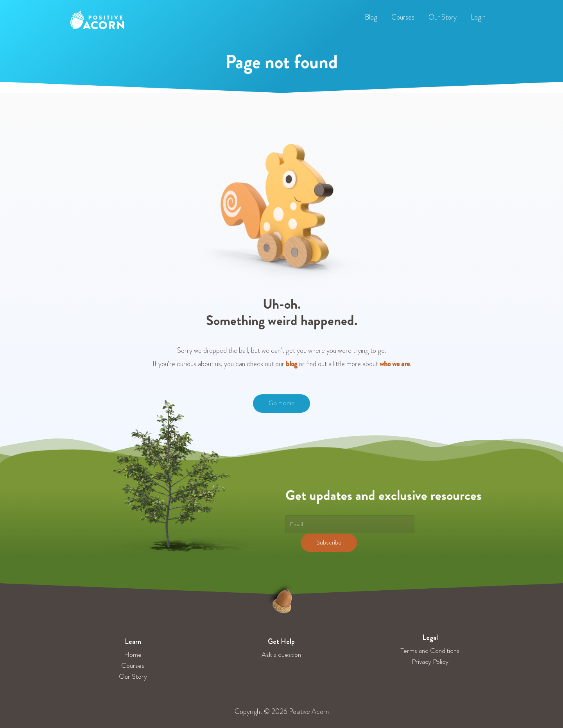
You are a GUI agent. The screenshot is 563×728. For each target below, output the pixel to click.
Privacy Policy (430, 661)
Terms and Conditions (430, 651)
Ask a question (281, 654)
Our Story (133, 676)
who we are (395, 364)
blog (291, 364)
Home (133, 654)
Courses (133, 665)
